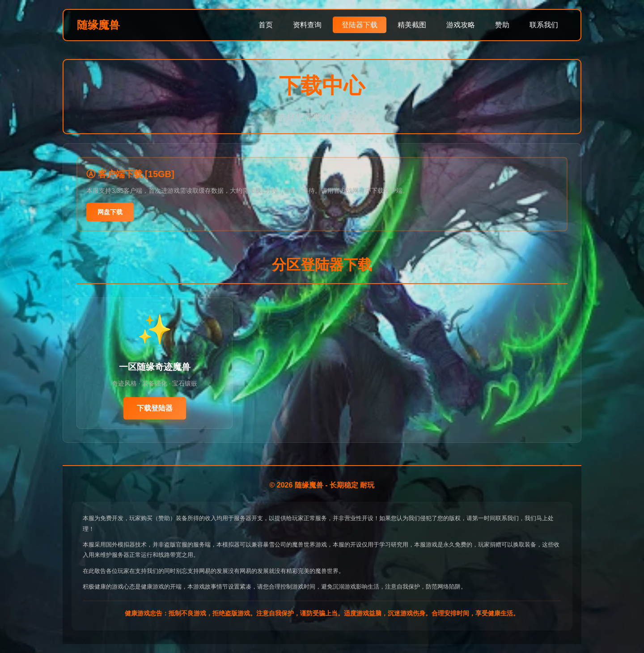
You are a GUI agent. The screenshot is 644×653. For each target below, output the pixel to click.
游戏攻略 (461, 25)
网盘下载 (110, 212)
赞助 (502, 25)
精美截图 (412, 25)
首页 (266, 25)
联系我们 (544, 25)
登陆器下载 (360, 25)
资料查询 (307, 25)
